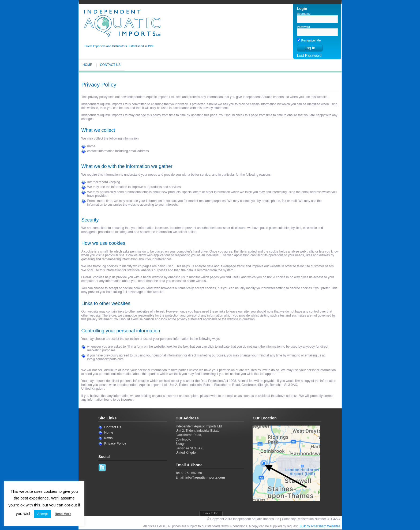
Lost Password (309, 55)
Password (303, 27)
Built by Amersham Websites (320, 526)
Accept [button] (43, 514)
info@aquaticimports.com (205, 478)
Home (87, 65)
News (108, 438)
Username (304, 14)
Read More (63, 514)
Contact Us (110, 65)
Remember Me (309, 40)
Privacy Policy (115, 443)
